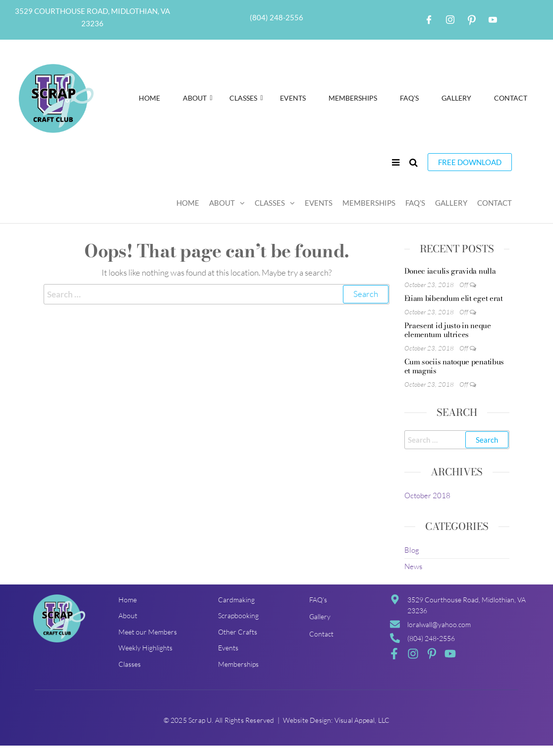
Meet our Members (148, 632)
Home (149, 98)
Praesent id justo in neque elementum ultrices (448, 330)
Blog (412, 550)
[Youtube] (493, 20)
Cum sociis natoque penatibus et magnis (454, 366)
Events (293, 98)
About (198, 98)
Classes (246, 98)
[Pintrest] (472, 20)
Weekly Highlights (145, 648)
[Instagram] (450, 20)
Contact (511, 98)
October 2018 (427, 495)
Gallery (456, 98)
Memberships (353, 98)
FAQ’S (409, 98)
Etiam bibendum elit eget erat (454, 298)
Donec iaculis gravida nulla (450, 271)
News (413, 566)
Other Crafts (238, 632)
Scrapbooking (238, 615)
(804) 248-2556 (276, 17)
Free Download (470, 162)
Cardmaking (236, 600)
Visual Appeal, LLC (362, 720)
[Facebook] (429, 20)
